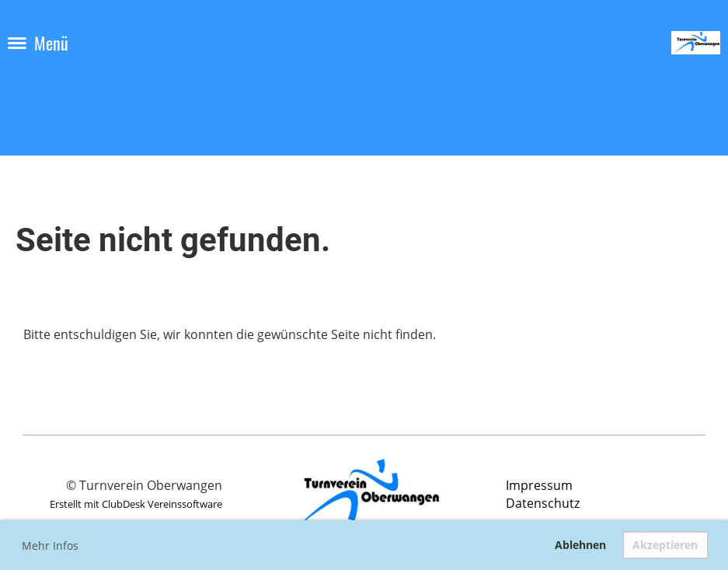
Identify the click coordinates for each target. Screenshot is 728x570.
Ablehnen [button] (580, 545)
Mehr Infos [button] (50, 546)
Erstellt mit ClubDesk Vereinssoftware (136, 504)
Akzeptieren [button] (665, 545)
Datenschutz (543, 503)
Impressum (539, 485)
